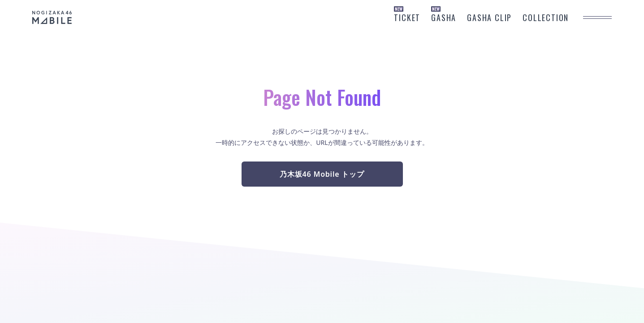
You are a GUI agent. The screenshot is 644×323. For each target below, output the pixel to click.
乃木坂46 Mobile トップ (322, 174)
